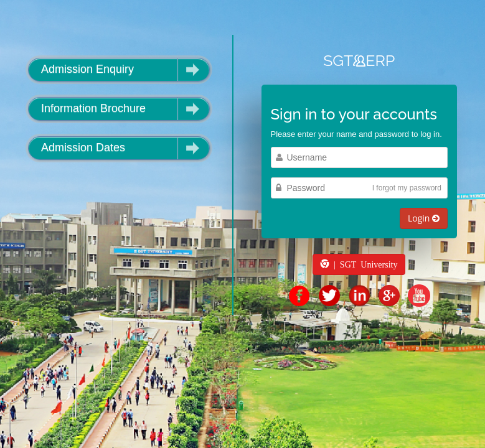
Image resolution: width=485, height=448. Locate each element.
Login (424, 218)
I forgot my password (407, 188)
